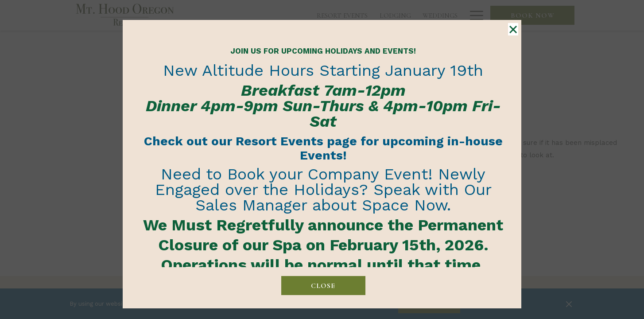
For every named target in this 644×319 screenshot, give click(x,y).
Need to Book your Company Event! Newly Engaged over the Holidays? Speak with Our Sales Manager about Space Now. (323, 190)
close (323, 286)
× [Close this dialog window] (512, 30)
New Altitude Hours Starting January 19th (323, 70)
